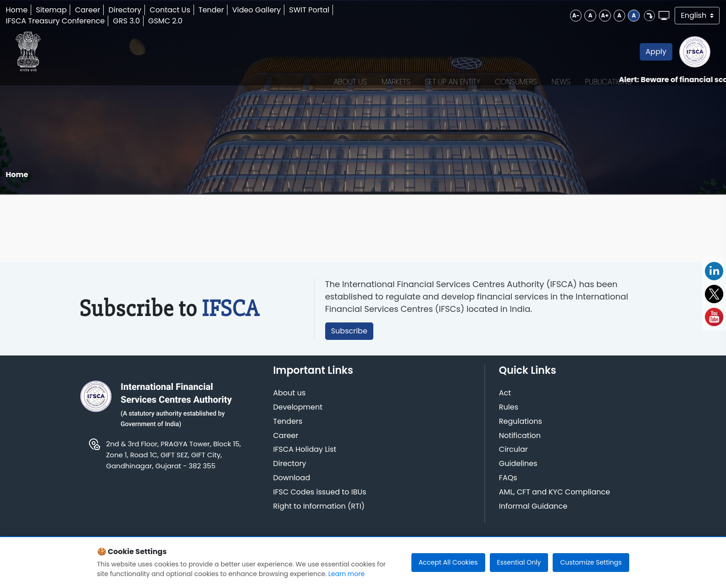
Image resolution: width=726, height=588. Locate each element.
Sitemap (75, 10)
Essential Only (519, 562)
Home (40, 10)
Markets (351, 64)
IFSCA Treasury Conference (78, 21)
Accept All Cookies (448, 562)
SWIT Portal (333, 10)
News (516, 64)
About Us (305, 64)
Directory (148, 10)
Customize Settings (591, 562)
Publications (563, 64)
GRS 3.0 (150, 21)
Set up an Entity (408, 64)
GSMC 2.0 (189, 21)
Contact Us (193, 10)
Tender (235, 10)
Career (111, 10)
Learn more (346, 574)
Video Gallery (280, 10)
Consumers (471, 64)
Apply (611, 64)
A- (517, 15)
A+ (552, 15)
